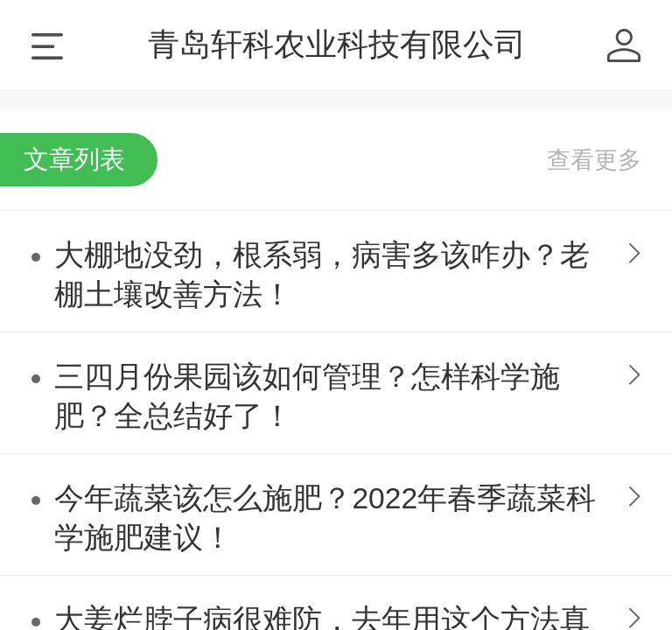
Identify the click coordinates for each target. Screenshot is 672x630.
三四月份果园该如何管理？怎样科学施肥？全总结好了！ (307, 396)
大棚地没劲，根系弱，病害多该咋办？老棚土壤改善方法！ (322, 275)
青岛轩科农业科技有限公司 (337, 44)
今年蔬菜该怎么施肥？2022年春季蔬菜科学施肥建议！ (325, 518)
